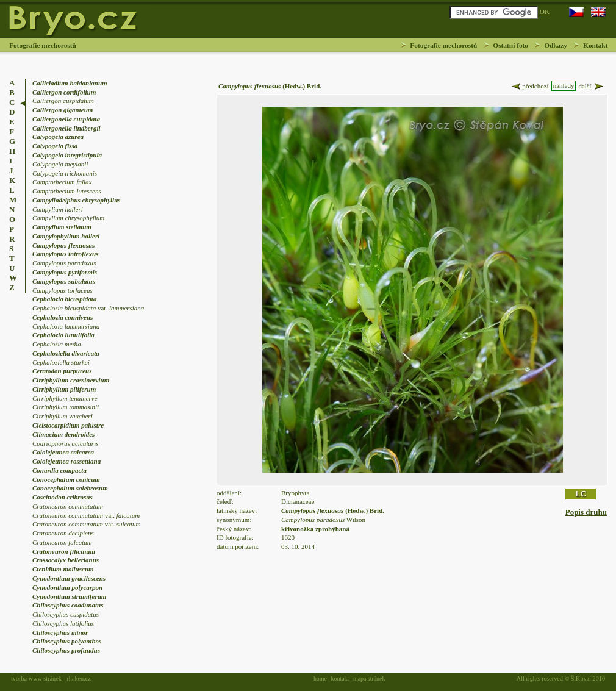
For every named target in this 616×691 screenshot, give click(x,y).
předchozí (529, 86)
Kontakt (595, 45)
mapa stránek (369, 678)
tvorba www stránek (36, 678)
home (320, 678)
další (592, 86)
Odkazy (556, 45)
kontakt (340, 678)
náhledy (564, 85)
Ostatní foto (510, 45)
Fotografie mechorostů (443, 45)
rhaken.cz (78, 678)
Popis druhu (586, 512)
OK (545, 12)
